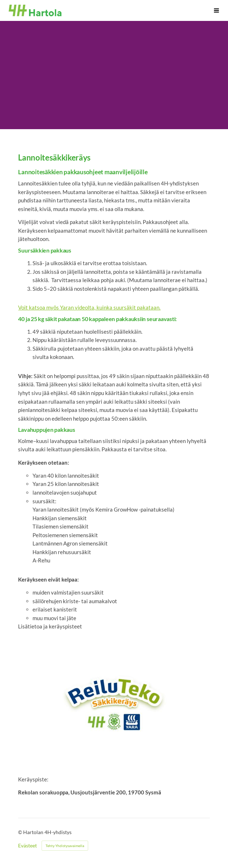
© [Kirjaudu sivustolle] (21, 832)
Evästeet (27, 846)
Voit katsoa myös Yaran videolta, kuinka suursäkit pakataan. (89, 307)
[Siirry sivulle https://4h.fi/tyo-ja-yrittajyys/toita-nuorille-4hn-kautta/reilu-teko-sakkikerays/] (114, 703)
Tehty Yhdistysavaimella (65, 846)
